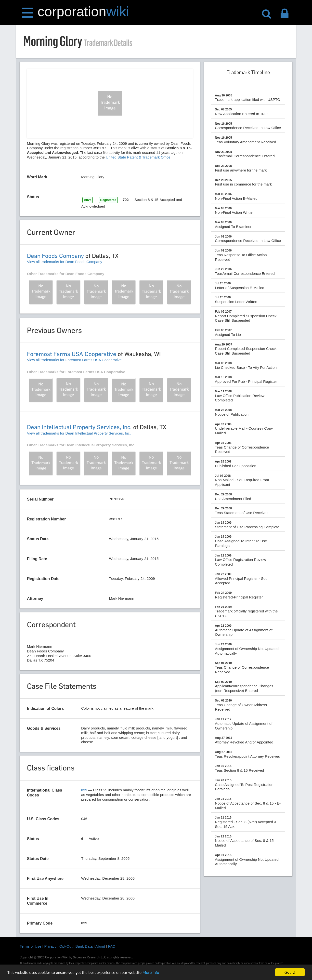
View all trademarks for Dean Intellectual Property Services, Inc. (79, 433)
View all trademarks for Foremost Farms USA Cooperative (74, 360)
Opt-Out (66, 946)
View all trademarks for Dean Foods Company (65, 262)
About (100, 946)
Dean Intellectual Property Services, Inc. (79, 427)
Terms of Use (30, 946)
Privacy (50, 946)
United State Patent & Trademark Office (138, 157)
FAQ (112, 946)
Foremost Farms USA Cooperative (72, 354)
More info (151, 973)
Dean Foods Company (55, 256)
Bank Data (84, 946)
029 (84, 790)
